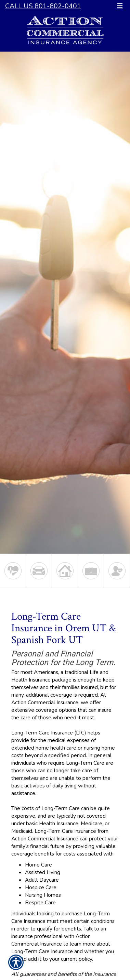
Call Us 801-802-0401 (43, 6)
